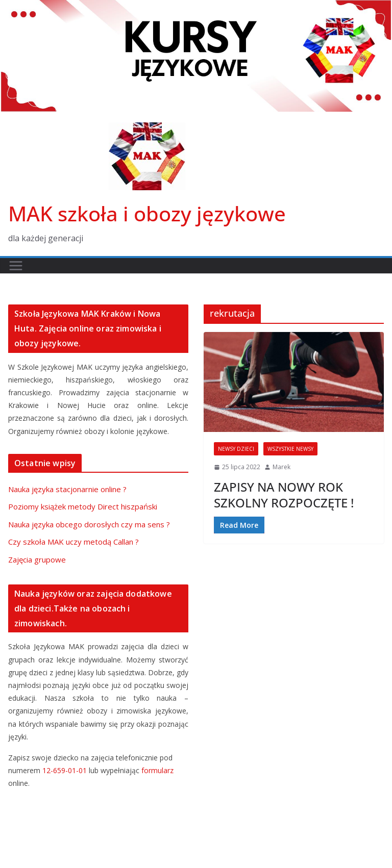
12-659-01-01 (65, 770)
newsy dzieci (236, 449)
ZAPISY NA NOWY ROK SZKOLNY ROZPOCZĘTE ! (284, 495)
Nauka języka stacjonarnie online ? (67, 489)
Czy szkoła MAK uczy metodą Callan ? (73, 542)
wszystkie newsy (290, 449)
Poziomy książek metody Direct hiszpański (83, 506)
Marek (281, 467)
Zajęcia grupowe (37, 559)
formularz (157, 770)
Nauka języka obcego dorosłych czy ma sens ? (89, 524)
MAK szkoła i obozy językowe (147, 213)
